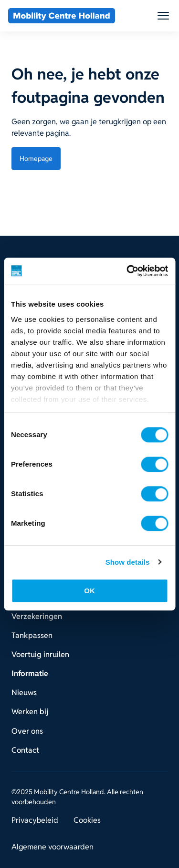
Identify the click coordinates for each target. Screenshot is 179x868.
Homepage (36, 159)
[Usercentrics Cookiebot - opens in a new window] (127, 271)
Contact (25, 750)
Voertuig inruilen (40, 654)
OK (89, 591)
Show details (128, 562)
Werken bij (30, 712)
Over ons (27, 731)
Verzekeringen (37, 616)
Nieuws (24, 693)
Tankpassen (32, 635)
